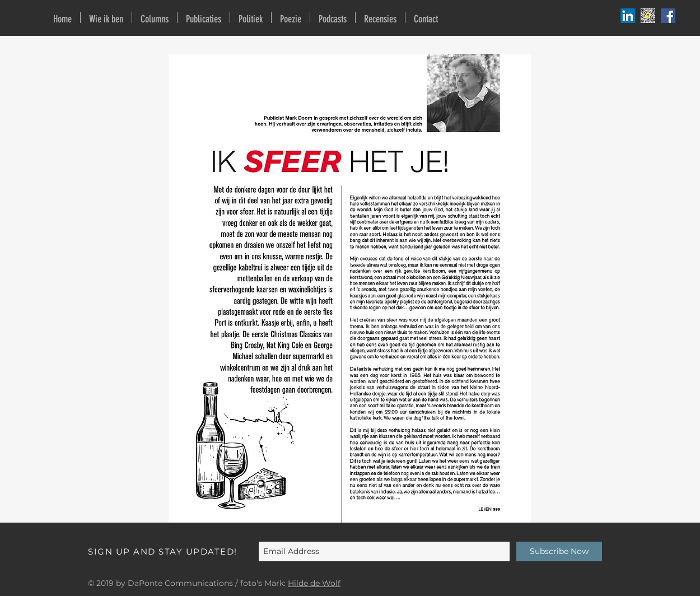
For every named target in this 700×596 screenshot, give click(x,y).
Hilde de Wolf (314, 583)
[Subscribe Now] (559, 551)
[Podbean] (628, 16)
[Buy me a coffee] (648, 16)
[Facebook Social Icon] (668, 16)
